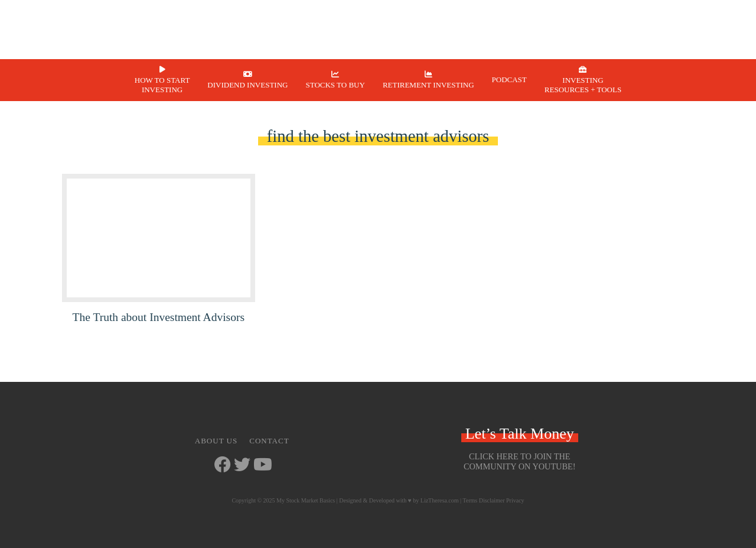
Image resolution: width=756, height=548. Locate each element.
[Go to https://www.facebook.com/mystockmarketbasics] (223, 466)
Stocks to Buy (335, 85)
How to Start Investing (162, 85)
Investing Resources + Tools (583, 85)
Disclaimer (492, 500)
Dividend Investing (247, 85)
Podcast (509, 80)
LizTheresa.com (440, 500)
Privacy (515, 500)
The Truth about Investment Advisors (159, 317)
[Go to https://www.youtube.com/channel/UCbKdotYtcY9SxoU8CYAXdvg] (262, 466)
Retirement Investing (428, 85)
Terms (470, 500)
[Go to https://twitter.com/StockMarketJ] (242, 466)
